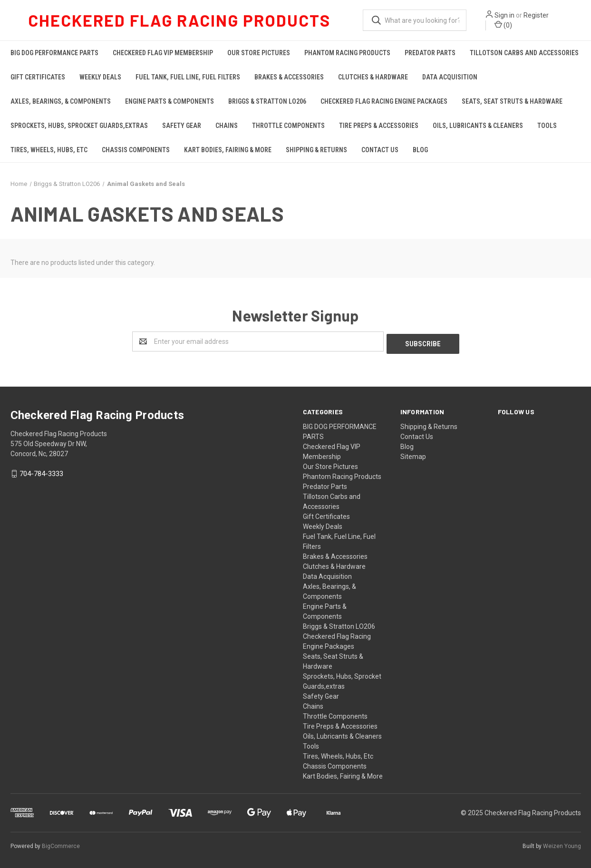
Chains (227, 126)
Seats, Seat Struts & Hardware (512, 101)
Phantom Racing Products (347, 53)
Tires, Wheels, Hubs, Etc (49, 150)
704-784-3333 (41, 472)
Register (536, 15)
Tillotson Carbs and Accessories (524, 53)
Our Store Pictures (259, 53)
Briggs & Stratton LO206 (267, 101)
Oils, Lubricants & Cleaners (478, 126)
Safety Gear (182, 126)
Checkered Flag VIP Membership (163, 53)
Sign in (504, 15)
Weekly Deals (100, 77)
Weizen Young (562, 844)
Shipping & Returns (316, 150)
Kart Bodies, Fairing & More (228, 150)
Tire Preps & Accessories (379, 126)
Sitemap (413, 454)
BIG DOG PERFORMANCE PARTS (54, 53)
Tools (547, 126)
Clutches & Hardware (373, 77)
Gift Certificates (38, 77)
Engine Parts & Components (170, 101)
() (503, 25)
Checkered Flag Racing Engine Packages (384, 101)
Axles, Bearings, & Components (61, 101)
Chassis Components (136, 150)
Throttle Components (288, 126)
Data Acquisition (450, 77)
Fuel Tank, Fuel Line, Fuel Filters (188, 77)
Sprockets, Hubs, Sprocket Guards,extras (79, 126)
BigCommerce (61, 844)
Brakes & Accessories (289, 77)
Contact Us (380, 150)
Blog (420, 150)
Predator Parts (430, 53)
